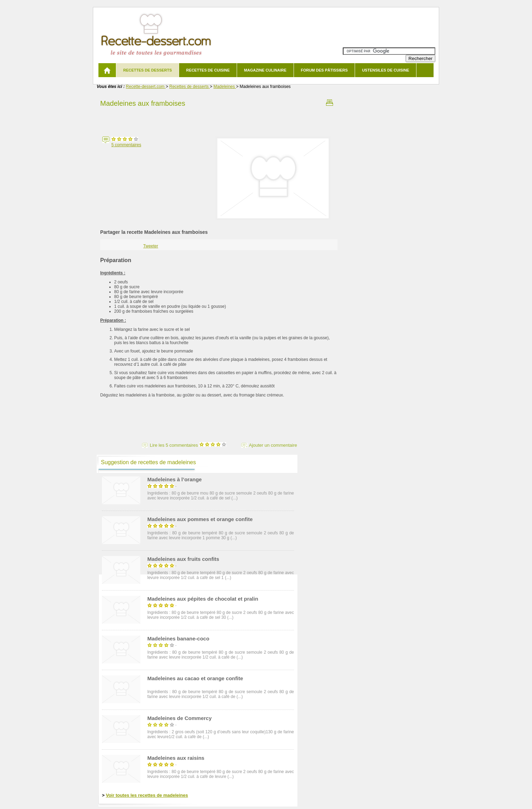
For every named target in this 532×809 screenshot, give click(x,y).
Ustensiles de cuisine (386, 70)
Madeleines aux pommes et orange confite (200, 519)
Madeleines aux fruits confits (183, 559)
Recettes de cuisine (208, 70)
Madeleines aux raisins (176, 758)
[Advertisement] (219, 120)
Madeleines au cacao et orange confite (195, 678)
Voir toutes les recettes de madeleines (147, 795)
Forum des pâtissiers (324, 70)
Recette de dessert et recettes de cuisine (156, 35)
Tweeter (151, 246)
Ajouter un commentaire (273, 445)
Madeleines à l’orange (175, 479)
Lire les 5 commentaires (188, 445)
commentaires (126, 145)
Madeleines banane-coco (178, 639)
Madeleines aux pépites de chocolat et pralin (203, 599)
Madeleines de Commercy (179, 718)
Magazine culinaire (265, 70)
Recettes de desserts (147, 70)
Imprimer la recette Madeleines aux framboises (330, 103)
